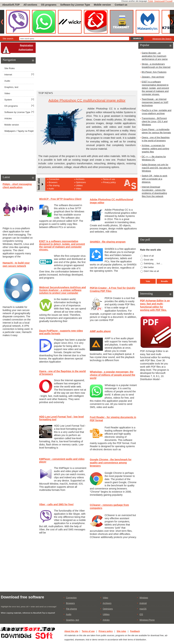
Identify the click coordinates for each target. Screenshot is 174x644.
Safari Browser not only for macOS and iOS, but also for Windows (156, 168)
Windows (144, 598)
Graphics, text (11, 87)
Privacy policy (109, 182)
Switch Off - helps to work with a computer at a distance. (154, 179)
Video (78, 189)
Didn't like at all (151, 271)
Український (159, 1)
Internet (8, 75)
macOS (143, 609)
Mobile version (102, 5)
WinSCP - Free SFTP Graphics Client (60, 199)
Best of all (149, 256)
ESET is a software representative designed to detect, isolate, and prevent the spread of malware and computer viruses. (62, 245)
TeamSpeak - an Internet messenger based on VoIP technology (155, 102)
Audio (51, 189)
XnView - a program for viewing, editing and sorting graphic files (155, 149)
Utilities (79, 186)
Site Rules (9, 68)
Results (164, 281)
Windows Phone (147, 620)
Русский (169, 1)
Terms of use (109, 179)
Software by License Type (75, 5)
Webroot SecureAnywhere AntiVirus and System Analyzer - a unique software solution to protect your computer (62, 290)
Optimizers (81, 182)
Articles (8, 118)
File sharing (54, 186)
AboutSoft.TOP (11, 5)
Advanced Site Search (162, 39)
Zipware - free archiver (153, 77)
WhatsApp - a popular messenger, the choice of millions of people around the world (112, 375)
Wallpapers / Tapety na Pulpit (19, 131)
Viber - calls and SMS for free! (56, 504)
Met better (149, 267)
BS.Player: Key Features (154, 72)
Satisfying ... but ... (153, 263)
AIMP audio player (100, 331)
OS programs (49, 5)
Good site (149, 260)
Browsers (53, 182)
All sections (30, 5)
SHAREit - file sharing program (108, 242)
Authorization (26, 50)
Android (143, 603)
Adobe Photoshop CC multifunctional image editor (87, 100)
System (8, 100)
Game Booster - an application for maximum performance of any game (155, 56)
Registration (26, 45)
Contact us (121, 5)
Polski (150, 1)
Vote (148, 281)
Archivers (80, 179)
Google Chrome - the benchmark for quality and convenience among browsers (111, 463)
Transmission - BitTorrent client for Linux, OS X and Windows (155, 121)
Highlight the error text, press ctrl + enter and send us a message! (29, 607)
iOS (141, 614)
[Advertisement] (87, 66)
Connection (54, 179)
